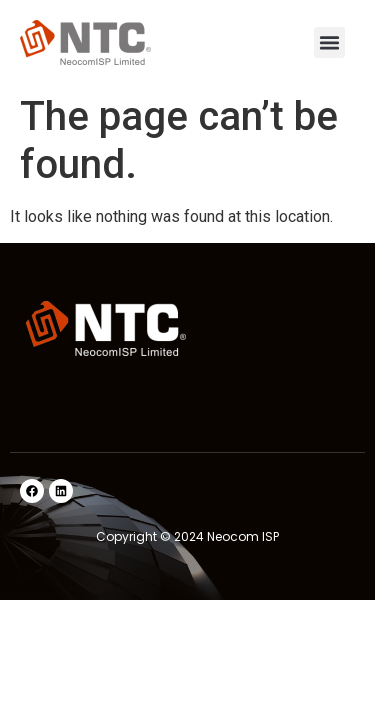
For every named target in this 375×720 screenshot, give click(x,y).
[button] (330, 43)
